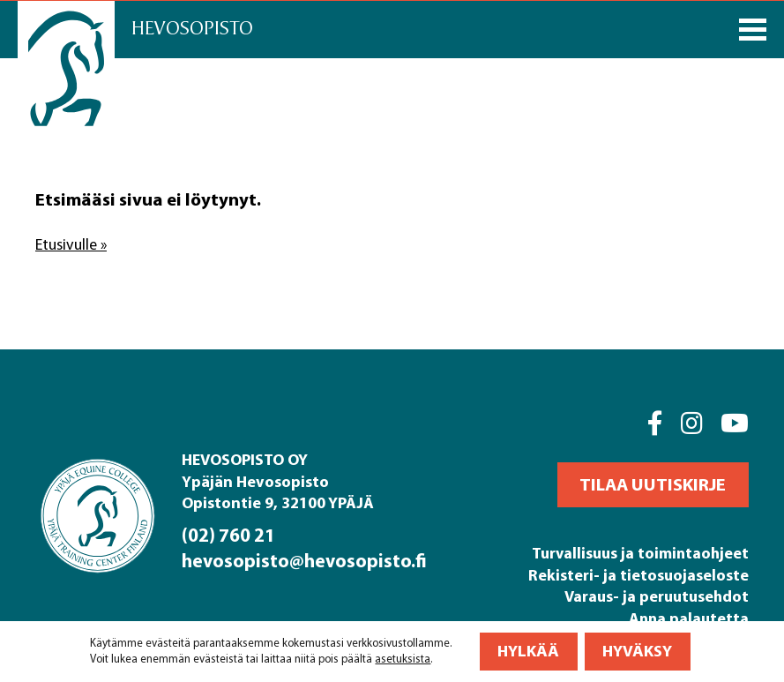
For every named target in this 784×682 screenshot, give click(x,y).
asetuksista (403, 660)
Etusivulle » (73, 244)
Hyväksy (637, 652)
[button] (653, 485)
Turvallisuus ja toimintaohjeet (639, 553)
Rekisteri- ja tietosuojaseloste (638, 575)
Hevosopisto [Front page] (197, 29)
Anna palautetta (688, 618)
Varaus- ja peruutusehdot (657, 596)
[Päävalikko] (753, 30)
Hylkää (528, 652)
